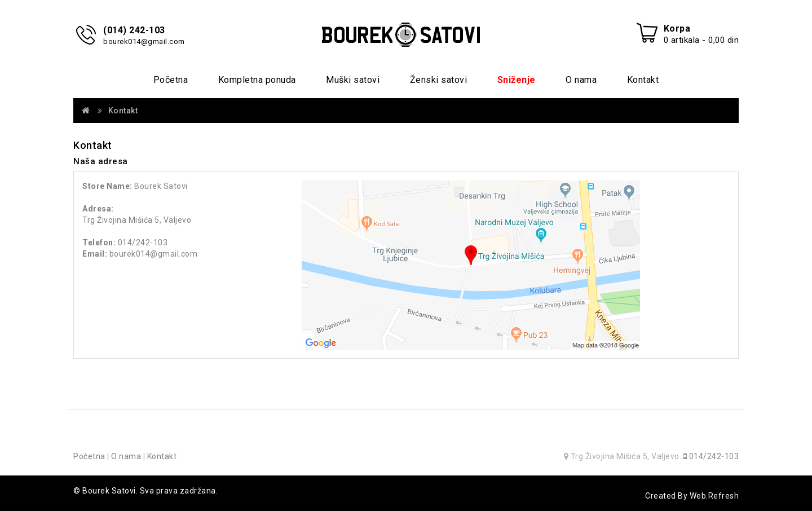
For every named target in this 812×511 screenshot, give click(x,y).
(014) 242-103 (134, 30)
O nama (581, 80)
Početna (171, 80)
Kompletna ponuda (257, 80)
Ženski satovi (439, 80)
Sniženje (517, 80)
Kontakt (643, 80)
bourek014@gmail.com (144, 41)
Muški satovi (353, 80)
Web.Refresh (714, 496)
